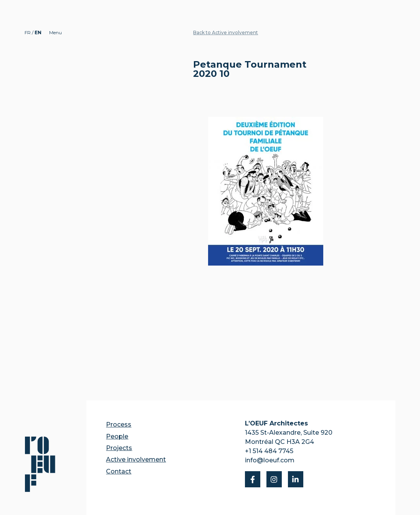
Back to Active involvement (226, 32)
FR (28, 32)
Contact (119, 471)
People (117, 436)
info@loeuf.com (270, 460)
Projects (119, 448)
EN (38, 32)
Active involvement (136, 459)
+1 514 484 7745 (269, 451)
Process (119, 424)
